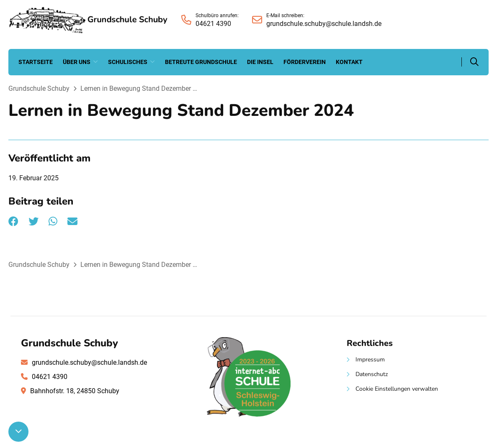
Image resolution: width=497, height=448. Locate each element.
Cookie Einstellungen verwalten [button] (397, 389)
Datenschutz (372, 374)
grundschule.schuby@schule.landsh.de (89, 362)
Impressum (370, 360)
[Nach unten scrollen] (18, 432)
